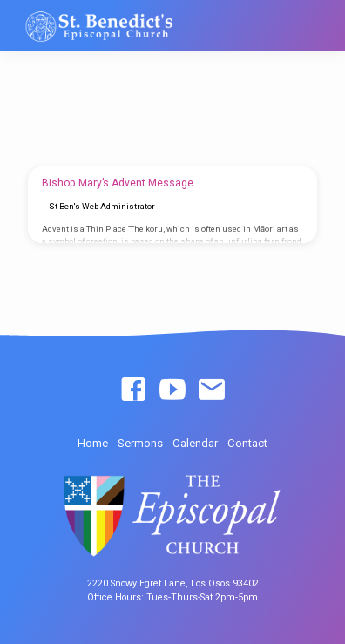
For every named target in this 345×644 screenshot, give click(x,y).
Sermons (140, 443)
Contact (247, 443)
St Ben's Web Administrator (102, 206)
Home (93, 443)
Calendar (195, 443)
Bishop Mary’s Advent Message (118, 183)
